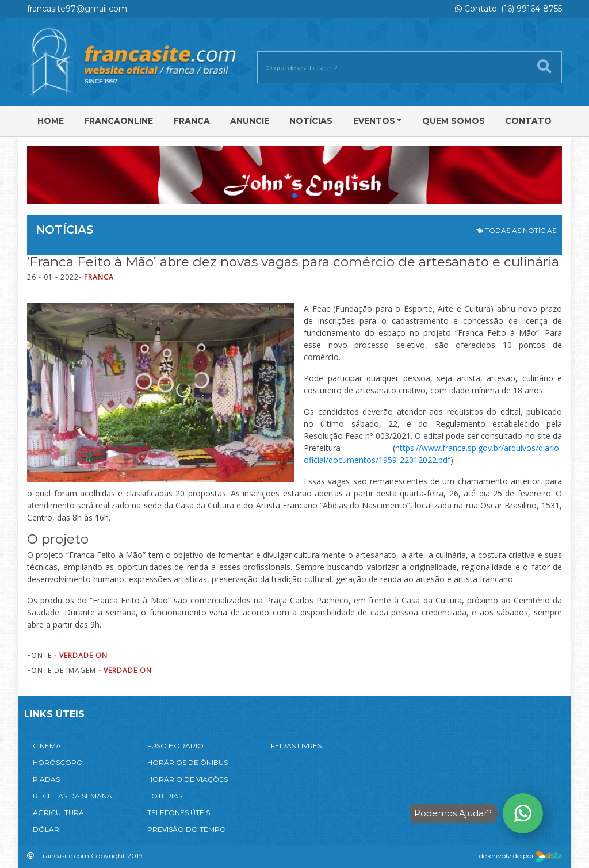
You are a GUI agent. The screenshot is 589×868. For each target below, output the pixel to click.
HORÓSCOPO (58, 762)
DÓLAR (46, 829)
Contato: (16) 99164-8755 (508, 9)
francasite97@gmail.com (77, 9)
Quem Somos (454, 121)
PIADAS (46, 779)
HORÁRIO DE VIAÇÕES (188, 779)
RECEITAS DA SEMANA (72, 796)
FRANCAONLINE (118, 121)
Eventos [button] (374, 121)
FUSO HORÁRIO (175, 746)
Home (51, 121)
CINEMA (47, 746)
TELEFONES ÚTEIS (179, 812)
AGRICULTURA (58, 812)
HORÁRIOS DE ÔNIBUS (188, 762)
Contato (528, 121)
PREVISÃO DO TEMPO (187, 829)
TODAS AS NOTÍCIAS (516, 230)
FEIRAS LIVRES (296, 746)
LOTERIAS (165, 796)
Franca (192, 121)
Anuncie (250, 121)
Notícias (311, 121)
